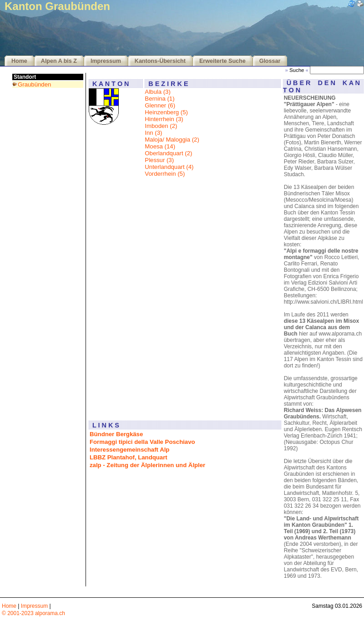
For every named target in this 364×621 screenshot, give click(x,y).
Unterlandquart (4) (169, 167)
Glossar (270, 61)
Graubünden (34, 84)
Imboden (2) (161, 126)
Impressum (106, 61)
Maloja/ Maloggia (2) (172, 140)
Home (19, 61)
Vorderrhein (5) (165, 174)
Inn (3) (153, 133)
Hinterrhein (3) (164, 119)
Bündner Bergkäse (116, 434)
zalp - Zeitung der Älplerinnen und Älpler (147, 465)
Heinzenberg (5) (166, 112)
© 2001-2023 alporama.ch (33, 613)
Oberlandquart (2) (168, 153)
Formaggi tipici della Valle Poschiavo (142, 442)
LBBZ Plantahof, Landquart (129, 457)
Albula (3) (157, 92)
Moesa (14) (160, 146)
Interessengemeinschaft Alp (129, 450)
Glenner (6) (160, 105)
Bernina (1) (159, 99)
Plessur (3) (159, 160)
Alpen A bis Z (59, 61)
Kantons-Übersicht (160, 61)
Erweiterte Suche (222, 61)
